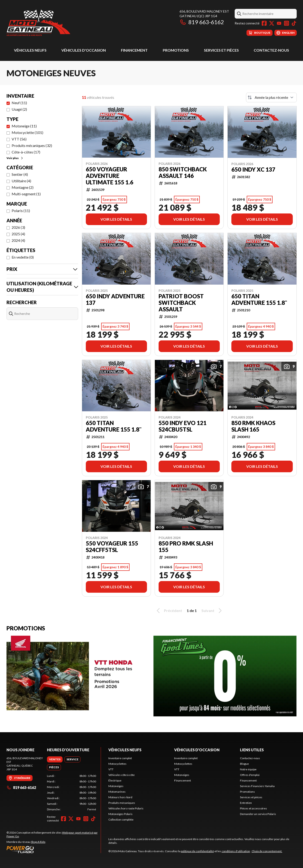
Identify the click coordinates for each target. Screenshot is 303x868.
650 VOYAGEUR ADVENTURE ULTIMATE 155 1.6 (110, 176)
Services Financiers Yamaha (257, 786)
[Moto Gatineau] (38, 22)
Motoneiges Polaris (120, 814)
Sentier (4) (20, 174)
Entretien (246, 803)
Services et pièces (221, 50)
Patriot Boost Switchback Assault (181, 303)
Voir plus (15, 158)
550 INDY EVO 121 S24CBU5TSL (183, 426)
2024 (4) (18, 240)
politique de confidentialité (197, 851)
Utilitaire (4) (21, 181)
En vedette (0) (23, 257)
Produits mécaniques (122, 803)
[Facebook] (264, 23)
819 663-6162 (202, 22)
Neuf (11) (19, 103)
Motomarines (117, 792)
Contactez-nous (271, 50)
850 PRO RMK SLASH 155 (186, 547)
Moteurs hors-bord (120, 797)
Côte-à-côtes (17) (26, 152)
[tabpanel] (72, 793)
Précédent (169, 611)
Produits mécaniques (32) (32, 145)
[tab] (55, 759)
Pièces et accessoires (253, 808)
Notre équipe (248, 769)
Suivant (212, 611)
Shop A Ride (38, 842)
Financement (134, 50)
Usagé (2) (19, 109)
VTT (111, 769)
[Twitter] (272, 23)
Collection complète (121, 820)
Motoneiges (116, 786)
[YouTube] (279, 23)
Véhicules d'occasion (84, 50)
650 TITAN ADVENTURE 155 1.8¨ (259, 299)
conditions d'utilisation (236, 851)
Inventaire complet (120, 758)
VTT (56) (19, 139)
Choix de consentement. (267, 851)
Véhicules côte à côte (122, 775)
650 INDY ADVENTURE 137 (115, 299)
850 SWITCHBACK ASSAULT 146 (183, 173)
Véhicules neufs (30, 50)
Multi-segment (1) (26, 194)
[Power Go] (54, 849)
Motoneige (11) (24, 126)
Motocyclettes (117, 764)
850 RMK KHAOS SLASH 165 (253, 426)
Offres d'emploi (250, 775)
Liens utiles (252, 750)
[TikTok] (294, 23)
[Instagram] (286, 23)
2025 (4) (18, 234)
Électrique (115, 780)
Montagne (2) (23, 187)
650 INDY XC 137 (253, 170)
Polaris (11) (21, 211)
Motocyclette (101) (27, 132)
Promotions (176, 50)
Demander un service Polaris (258, 814)
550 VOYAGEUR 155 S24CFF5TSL (112, 547)
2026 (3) (18, 227)
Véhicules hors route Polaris (126, 808)
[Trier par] (271, 97)
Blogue (244, 764)
